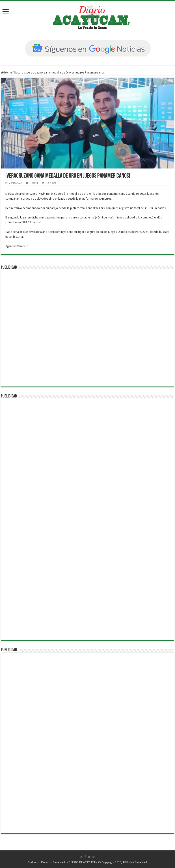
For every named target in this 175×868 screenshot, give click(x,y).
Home (6, 72)
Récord (19, 72)
